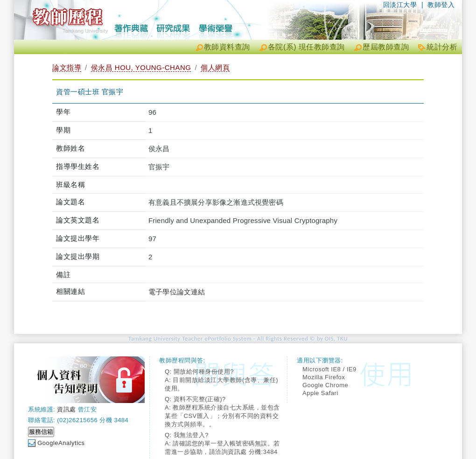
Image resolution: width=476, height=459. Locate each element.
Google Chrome (325, 385)
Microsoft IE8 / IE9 (329, 369)
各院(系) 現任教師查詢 (306, 47)
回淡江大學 (400, 5)
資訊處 (66, 409)
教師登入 (441, 5)
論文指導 (67, 67)
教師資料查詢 (227, 47)
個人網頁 (215, 67)
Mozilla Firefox (324, 377)
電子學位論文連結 (177, 292)
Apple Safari (320, 393)
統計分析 (442, 47)
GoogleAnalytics (61, 443)
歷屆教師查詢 (386, 47)
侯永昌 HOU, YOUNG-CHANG (141, 67)
